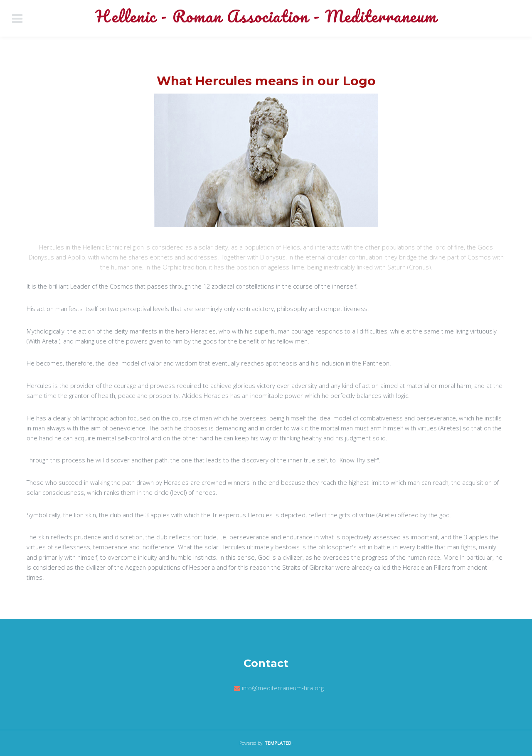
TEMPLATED (278, 743)
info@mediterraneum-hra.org (283, 688)
